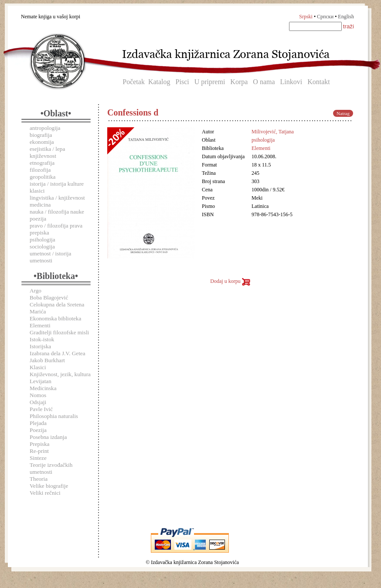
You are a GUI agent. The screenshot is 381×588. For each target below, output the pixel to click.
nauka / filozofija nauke (57, 212)
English (346, 17)
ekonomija (42, 142)
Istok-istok (42, 339)
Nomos (38, 395)
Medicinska (43, 388)
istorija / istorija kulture (57, 184)
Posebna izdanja (48, 437)
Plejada (38, 423)
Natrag (343, 113)
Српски (325, 17)
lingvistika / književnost (57, 198)
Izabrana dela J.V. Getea (58, 353)
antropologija (45, 128)
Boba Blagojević (49, 297)
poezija (38, 219)
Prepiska (39, 444)
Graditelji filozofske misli (59, 332)
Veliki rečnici (45, 493)
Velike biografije (49, 486)
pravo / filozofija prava (56, 226)
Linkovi (291, 82)
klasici (37, 191)
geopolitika (43, 177)
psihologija (43, 240)
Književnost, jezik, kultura (60, 374)
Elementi (40, 325)
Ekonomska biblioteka (55, 318)
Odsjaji (38, 402)
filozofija (40, 170)
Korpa (239, 82)
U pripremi (210, 82)
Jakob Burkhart (47, 360)
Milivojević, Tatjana (273, 132)
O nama (264, 82)
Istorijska (40, 346)
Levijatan (41, 381)
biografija (41, 135)
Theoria (39, 479)
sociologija (42, 246)
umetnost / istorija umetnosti (50, 257)
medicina (40, 205)
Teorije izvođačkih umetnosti (51, 468)
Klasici (38, 367)
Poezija (38, 430)
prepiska (39, 233)
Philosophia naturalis (54, 416)
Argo (36, 291)
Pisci (182, 82)
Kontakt (319, 82)
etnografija (42, 163)
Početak (134, 82)
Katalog (159, 82)
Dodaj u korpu (230, 281)
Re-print (39, 451)
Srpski (306, 17)
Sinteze (38, 458)
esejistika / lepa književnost (47, 152)
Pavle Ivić (41, 409)
